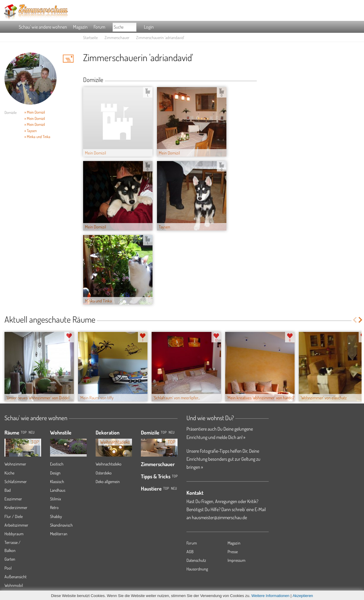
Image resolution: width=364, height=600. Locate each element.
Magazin (80, 27)
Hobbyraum (14, 534)
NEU (32, 432)
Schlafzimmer (16, 481)
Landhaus (58, 490)
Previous (355, 320)
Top (164, 432)
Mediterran (59, 534)
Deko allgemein (108, 481)
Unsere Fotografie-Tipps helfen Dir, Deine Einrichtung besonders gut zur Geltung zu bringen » (223, 459)
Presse (233, 552)
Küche (9, 473)
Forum (99, 27)
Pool (8, 568)
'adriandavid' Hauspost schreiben (68, 58)
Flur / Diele (14, 516)
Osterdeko (104, 473)
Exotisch (57, 464)
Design (55, 473)
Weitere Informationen (270, 596)
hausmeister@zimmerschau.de (219, 517)
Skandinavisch (61, 525)
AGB (190, 552)
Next (361, 320)
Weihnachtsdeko (109, 464)
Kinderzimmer (16, 507)
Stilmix (56, 499)
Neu (172, 432)
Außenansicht (15, 577)
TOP (24, 432)
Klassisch (57, 481)
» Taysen (31, 131)
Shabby (56, 516)
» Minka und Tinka (37, 137)
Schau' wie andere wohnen (43, 27)
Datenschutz (196, 560)
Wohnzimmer (15, 464)
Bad (8, 490)
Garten (10, 559)
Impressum (237, 560)
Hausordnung (197, 569)
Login (149, 27)
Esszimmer (13, 499)
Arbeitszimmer (16, 525)
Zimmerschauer (117, 37)
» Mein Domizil (35, 112)
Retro (54, 507)
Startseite (90, 37)
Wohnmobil (14, 585)
